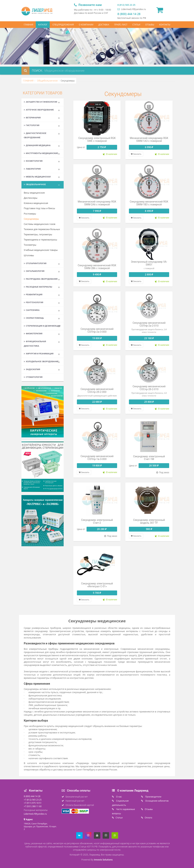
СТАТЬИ (136, 25)
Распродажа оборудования (41, 279)
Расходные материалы (38, 287)
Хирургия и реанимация (39, 354)
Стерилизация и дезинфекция (42, 326)
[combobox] (75, 71)
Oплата (148, 818)
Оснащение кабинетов (157, 801)
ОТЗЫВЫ (150, 25)
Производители (153, 797)
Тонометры (30, 245)
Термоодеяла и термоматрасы (40, 240)
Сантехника (32, 310)
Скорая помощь (34, 318)
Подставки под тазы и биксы (39, 208)
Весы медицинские (34, 193)
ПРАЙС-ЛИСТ (121, 25)
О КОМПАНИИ (86, 25)
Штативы (29, 255)
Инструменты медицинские (41, 153)
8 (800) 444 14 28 (129, 14)
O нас (119, 797)
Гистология (32, 125)
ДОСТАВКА (104, 25)
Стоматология (33, 377)
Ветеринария (32, 118)
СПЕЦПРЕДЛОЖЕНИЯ (63, 25)
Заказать (136, 154)
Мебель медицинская (37, 177)
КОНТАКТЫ (165, 25)
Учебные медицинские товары (41, 250)
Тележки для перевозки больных (42, 229)
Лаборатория (32, 169)
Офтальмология (34, 271)
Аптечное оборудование (39, 110)
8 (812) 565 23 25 (126, 5)
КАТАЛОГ (43, 25)
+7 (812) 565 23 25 (33, 800)
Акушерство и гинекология (40, 102)
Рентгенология (33, 302)
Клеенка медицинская (36, 203)
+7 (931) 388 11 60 (33, 806)
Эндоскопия (32, 369)
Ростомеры (30, 214)
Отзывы (149, 809)
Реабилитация (33, 295)
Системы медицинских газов (40, 224)
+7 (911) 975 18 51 (33, 803)
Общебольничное (47, 81)
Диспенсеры (31, 198)
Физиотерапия (33, 334)
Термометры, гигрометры (38, 234)
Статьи (119, 818)
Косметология (33, 161)
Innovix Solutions (103, 860)
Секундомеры (31, 219)
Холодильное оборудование (41, 361)
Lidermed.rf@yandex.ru (132, 9)
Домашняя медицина (37, 145)
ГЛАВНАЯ (29, 25)
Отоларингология (35, 263)
